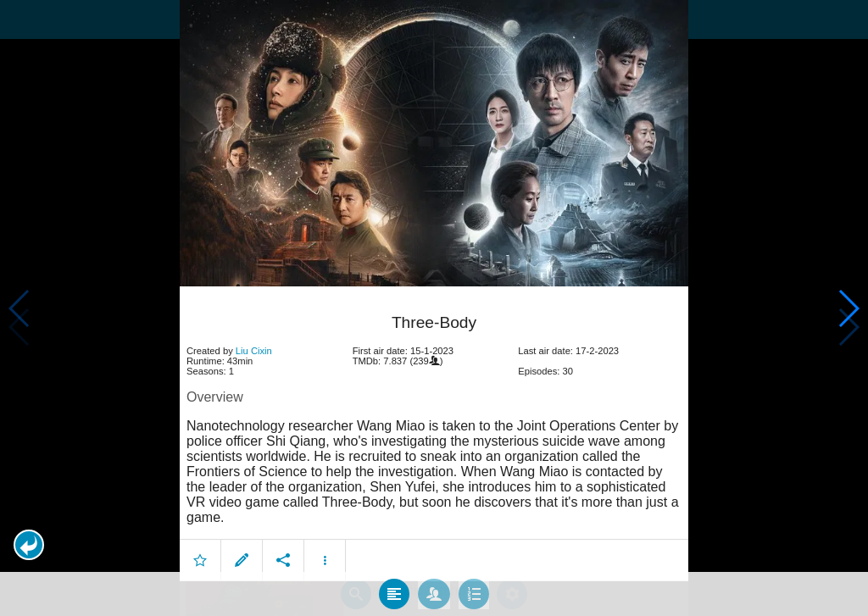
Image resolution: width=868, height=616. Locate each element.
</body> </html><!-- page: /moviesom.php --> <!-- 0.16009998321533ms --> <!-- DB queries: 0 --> (434, 308)
